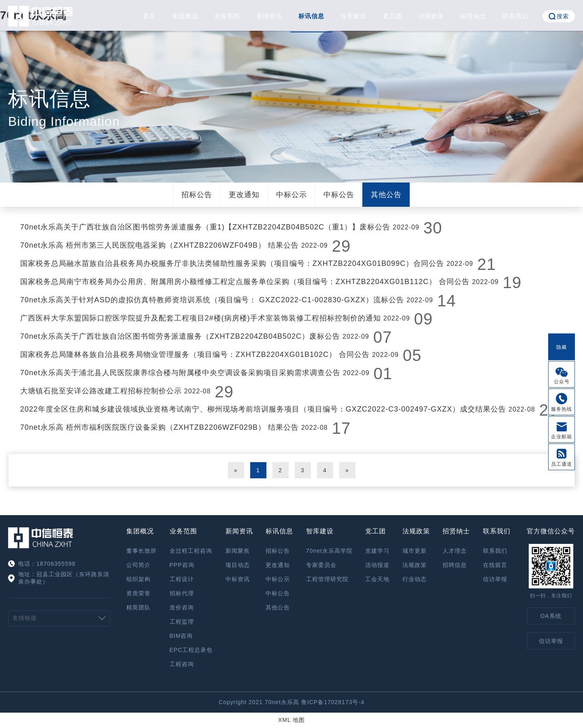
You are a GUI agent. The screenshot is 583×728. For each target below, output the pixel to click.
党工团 (392, 16)
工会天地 (377, 579)
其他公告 (386, 195)
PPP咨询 (182, 565)
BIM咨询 (181, 636)
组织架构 (138, 579)
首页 (149, 16)
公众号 (562, 382)
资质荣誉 (138, 593)
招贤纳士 (473, 16)
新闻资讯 (269, 16)
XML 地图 (291, 720)
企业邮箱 (562, 437)
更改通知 (244, 195)
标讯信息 (311, 16)
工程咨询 (182, 664)
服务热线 (562, 409)
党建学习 (377, 551)
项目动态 (238, 565)
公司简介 (138, 565)
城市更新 (415, 551)
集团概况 (185, 16)
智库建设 (353, 16)
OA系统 (551, 616)
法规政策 (431, 16)
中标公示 (291, 195)
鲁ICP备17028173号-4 (333, 702)
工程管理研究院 (327, 579)
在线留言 (495, 565)
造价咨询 (182, 607)
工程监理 (182, 622)
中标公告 (339, 195)
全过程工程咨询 (191, 551)
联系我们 (515, 16)
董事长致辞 (141, 551)
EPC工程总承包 (191, 650)
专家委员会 (321, 565)
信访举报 (495, 579)
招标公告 (197, 195)
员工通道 (562, 464)
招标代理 (182, 593)
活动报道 (377, 565)
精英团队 (138, 607)
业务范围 (227, 16)
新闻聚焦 (238, 551)
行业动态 (415, 579)
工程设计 (182, 579)
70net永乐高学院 (329, 551)
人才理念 (455, 551)
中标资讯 (238, 579)
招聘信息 (455, 565)
